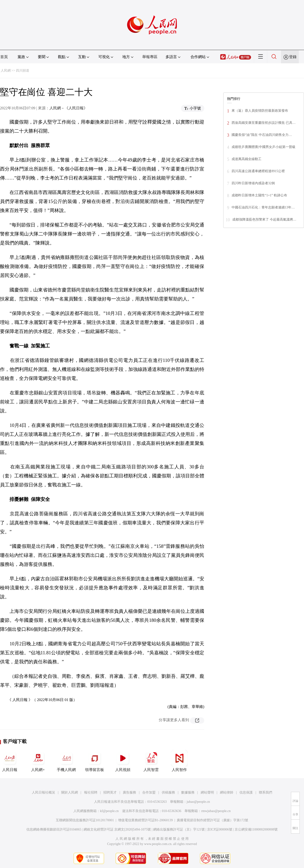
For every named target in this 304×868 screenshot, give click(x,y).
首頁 (4, 57)
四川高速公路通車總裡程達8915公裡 (258, 171)
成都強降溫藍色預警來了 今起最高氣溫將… (264, 219)
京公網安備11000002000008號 (256, 829)
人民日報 (10, 761)
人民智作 (179, 761)
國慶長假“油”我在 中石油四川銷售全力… (262, 135)
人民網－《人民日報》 (68, 108)
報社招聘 (91, 792)
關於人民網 (70, 792)
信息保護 (246, 792)
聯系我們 (266, 792)
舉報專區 (150, 57)
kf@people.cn (109, 811)
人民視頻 (123, 761)
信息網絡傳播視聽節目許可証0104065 (54, 829)
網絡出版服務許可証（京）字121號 (179, 829)
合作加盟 (149, 792)
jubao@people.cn (198, 802)
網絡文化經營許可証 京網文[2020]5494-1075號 (117, 829)
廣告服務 (129, 792)
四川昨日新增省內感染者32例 (253, 183)
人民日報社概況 (43, 792)
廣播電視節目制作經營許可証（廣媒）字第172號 (212, 820)
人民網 (6, 71)
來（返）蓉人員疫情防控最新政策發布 (260, 111)
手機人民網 (66, 761)
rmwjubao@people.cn (216, 811)
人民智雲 (151, 761)
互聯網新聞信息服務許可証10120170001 (85, 820)
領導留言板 (95, 761)
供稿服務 (168, 792)
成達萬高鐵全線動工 (247, 159)
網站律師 (227, 792)
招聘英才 (110, 792)
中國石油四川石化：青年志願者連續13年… (263, 207)
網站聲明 (207, 792)
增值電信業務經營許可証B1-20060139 (145, 820)
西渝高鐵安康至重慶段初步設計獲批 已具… (264, 123)
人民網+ (38, 761)
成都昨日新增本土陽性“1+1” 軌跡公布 (259, 195)
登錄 (293, 57)
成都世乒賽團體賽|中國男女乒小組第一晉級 (264, 147)
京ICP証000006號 (220, 829)
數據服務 (188, 792)
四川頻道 (23, 71)
